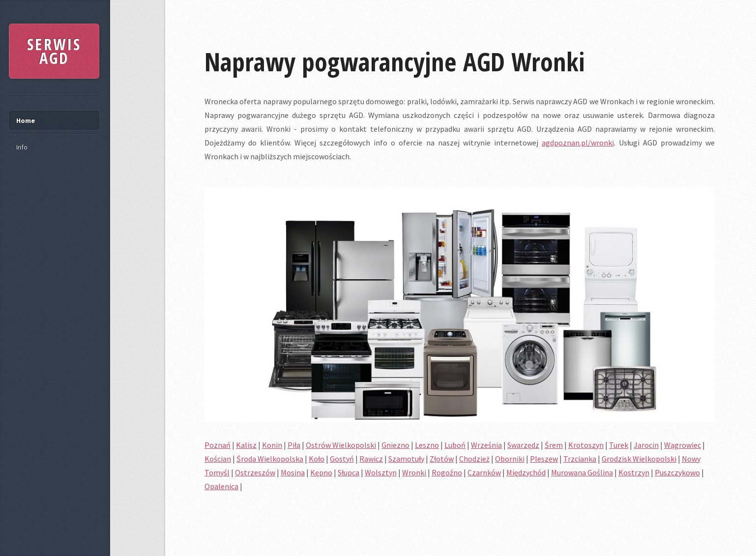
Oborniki (510, 459)
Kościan (218, 459)
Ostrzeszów (255, 472)
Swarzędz (523, 445)
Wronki (414, 472)
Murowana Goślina (582, 472)
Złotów (442, 459)
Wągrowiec (683, 445)
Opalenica (221, 486)
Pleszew (544, 459)
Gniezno (395, 445)
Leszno (427, 445)
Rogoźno (447, 472)
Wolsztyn (381, 472)
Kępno (321, 472)
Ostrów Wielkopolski (341, 445)
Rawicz (371, 459)
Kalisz (246, 445)
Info (22, 147)
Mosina (293, 472)
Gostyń (342, 459)
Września (486, 445)
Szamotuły (406, 459)
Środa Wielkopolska (270, 459)
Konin (272, 445)
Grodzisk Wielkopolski (639, 459)
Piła (294, 445)
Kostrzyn (634, 472)
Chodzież (474, 459)
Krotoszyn (586, 445)
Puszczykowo (677, 472)
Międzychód (526, 472)
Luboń (455, 445)
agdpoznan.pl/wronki (578, 143)
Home (26, 120)
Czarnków (484, 472)
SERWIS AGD (54, 51)
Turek (619, 445)
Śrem (554, 445)
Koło (317, 459)
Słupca (349, 472)
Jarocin (646, 445)
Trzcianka (580, 459)
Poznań (218, 445)
